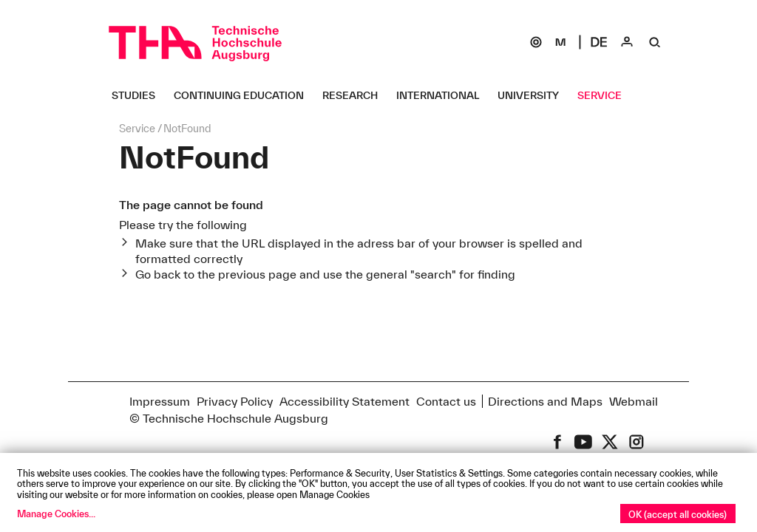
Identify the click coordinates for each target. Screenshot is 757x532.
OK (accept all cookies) (678, 514)
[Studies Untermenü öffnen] (139, 95)
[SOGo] (536, 42)
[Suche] (655, 42)
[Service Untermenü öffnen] (605, 95)
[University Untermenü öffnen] (534, 95)
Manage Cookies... (56, 514)
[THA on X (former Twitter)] (610, 442)
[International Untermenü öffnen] (443, 95)
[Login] (627, 42)
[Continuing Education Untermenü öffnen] (244, 95)
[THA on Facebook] (557, 442)
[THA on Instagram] (637, 442)
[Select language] (599, 42)
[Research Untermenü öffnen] (356, 95)
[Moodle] (560, 42)
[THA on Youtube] (583, 442)
